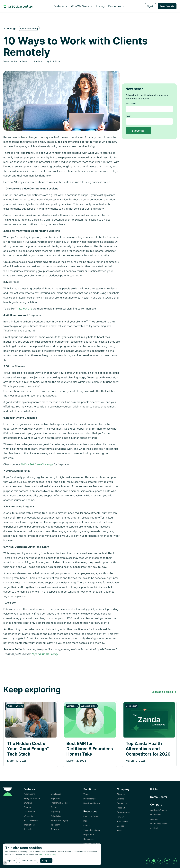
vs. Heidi (154, 828)
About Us (121, 794)
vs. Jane (154, 819)
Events (86, 825)
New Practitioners (92, 803)
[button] (61, 6)
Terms (120, 830)
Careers (120, 799)
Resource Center (91, 816)
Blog (85, 821)
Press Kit (121, 808)
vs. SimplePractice (159, 810)
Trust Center (123, 821)
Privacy (120, 817)
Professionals (89, 799)
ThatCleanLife (24, 309)
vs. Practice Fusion (159, 824)
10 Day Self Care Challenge (37, 464)
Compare (156, 805)
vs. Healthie (156, 814)
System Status (124, 812)
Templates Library (92, 830)
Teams (86, 794)
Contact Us (122, 803)
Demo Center (159, 797)
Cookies (121, 826)
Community (89, 839)
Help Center (89, 834)
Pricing (100, 6)
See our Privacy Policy (47, 854)
